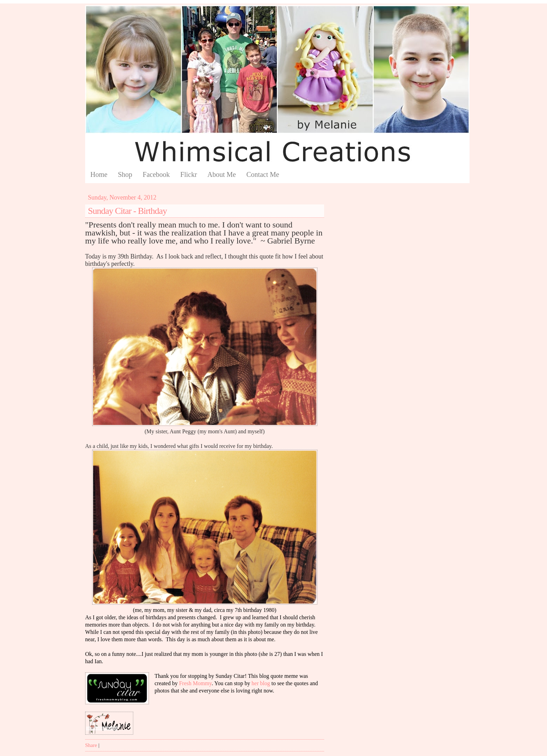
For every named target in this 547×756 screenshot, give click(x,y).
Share (91, 745)
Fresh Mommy (195, 683)
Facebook (156, 174)
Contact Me (263, 174)
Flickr (189, 174)
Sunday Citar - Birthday (127, 211)
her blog (261, 683)
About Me (222, 174)
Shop (125, 174)
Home (99, 174)
